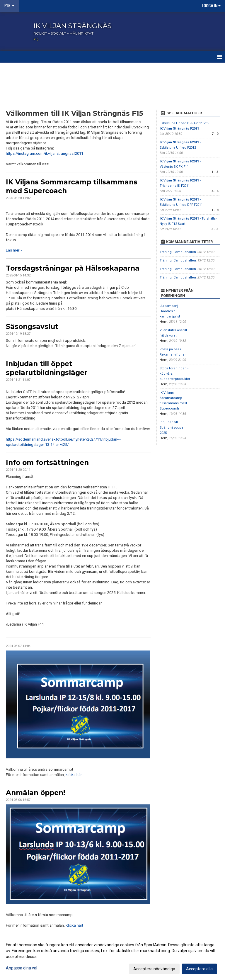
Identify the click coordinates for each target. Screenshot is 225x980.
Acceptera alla (199, 969)
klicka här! (74, 775)
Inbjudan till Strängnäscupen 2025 (173, 428)
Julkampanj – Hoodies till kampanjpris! (170, 311)
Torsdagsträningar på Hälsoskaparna (73, 268)
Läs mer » (14, 250)
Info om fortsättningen (47, 463)
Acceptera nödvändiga (154, 969)
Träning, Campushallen (178, 252)
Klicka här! (74, 925)
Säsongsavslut (32, 327)
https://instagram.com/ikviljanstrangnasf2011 (45, 153)
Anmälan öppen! (35, 793)
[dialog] (112, 957)
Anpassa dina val (22, 968)
